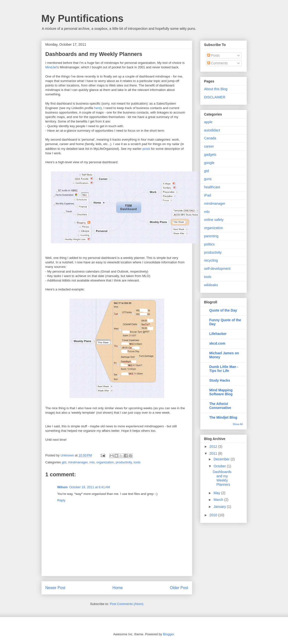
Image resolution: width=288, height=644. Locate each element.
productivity (124, 462)
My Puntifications (82, 18)
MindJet (51, 67)
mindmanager (78, 462)
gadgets (210, 155)
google (209, 163)
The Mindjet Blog (223, 417)
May (217, 493)
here (97, 108)
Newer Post (55, 588)
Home (118, 588)
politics (209, 244)
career (209, 146)
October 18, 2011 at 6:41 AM (90, 487)
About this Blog (216, 89)
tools (137, 462)
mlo (92, 462)
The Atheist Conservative (220, 406)
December (222, 459)
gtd (64, 462)
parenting (211, 236)
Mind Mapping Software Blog (221, 392)
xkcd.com (217, 343)
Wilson (63, 487)
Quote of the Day (223, 310)
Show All (238, 424)
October (220, 466)
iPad (208, 195)
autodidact (212, 130)
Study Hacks (220, 380)
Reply (61, 500)
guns (208, 179)
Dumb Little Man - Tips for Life (224, 369)
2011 (214, 453)
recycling (211, 260)
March (219, 500)
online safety (214, 220)
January (220, 507)
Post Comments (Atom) (127, 604)
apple (208, 122)
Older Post (179, 588)
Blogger (168, 634)
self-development (217, 269)
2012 (214, 446)
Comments (218, 63)
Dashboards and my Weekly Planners (222, 478)
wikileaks (211, 285)
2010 (214, 515)
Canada (210, 138)
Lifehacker (218, 334)
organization (105, 462)
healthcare (212, 187)
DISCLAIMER (215, 97)
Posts (213, 55)
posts (146, 149)
